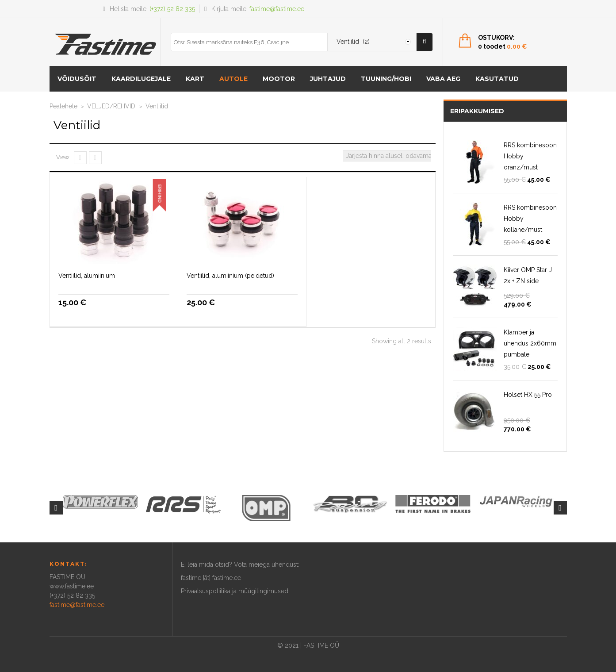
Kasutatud (497, 79)
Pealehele (63, 106)
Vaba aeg (443, 79)
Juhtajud (328, 79)
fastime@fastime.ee (277, 9)
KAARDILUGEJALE (141, 79)
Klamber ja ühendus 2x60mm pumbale (530, 343)
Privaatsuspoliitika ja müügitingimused (235, 591)
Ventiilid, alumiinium (87, 276)
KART (195, 79)
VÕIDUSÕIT (77, 79)
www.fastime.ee (72, 586)
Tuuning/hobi (386, 79)
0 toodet (503, 46)
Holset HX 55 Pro (528, 395)
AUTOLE (233, 79)
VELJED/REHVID (111, 106)
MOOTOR (279, 79)
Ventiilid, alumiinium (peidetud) (230, 276)
